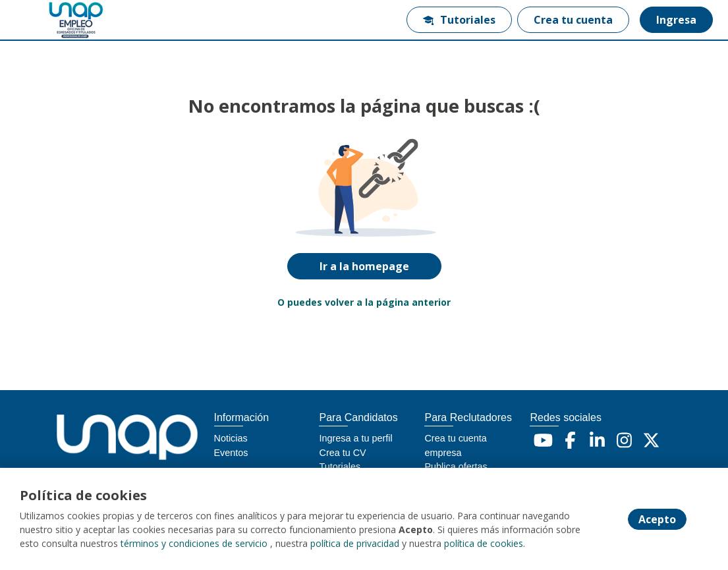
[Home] (57, 20)
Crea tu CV (342, 453)
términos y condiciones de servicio (194, 543)
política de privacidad (355, 543)
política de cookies (484, 543)
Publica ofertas (456, 467)
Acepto (657, 519)
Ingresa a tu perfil (355, 438)
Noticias (231, 438)
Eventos (231, 453)
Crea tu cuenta (573, 20)
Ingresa (676, 20)
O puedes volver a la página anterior (364, 302)
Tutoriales (459, 20)
